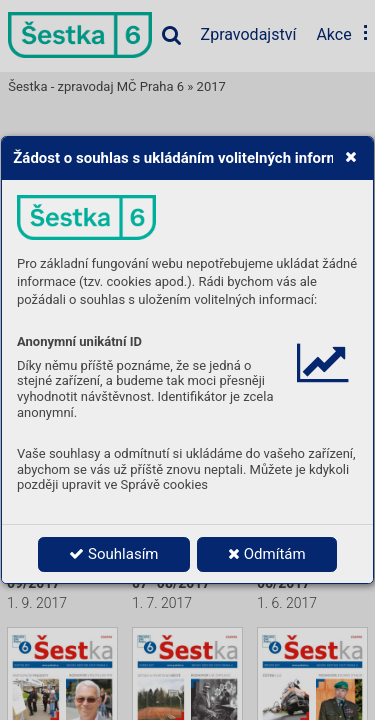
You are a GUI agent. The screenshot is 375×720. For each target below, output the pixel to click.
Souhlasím (113, 554)
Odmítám (267, 554)
